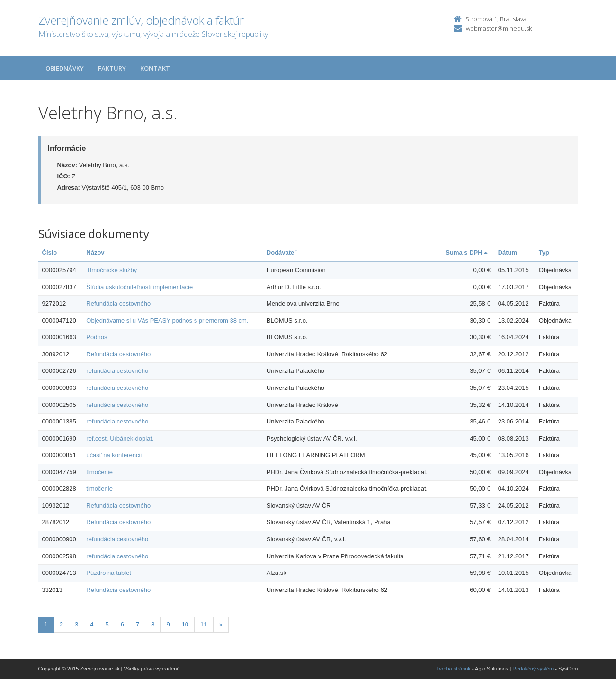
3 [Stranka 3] (76, 624)
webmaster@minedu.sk (499, 28)
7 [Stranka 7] (138, 624)
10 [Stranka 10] (185, 624)
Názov (95, 252)
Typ (544, 252)
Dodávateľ (282, 252)
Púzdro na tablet (109, 573)
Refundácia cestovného (118, 304)
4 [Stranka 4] (92, 624)
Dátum (508, 252)
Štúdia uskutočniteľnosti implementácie (139, 287)
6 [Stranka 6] (122, 624)
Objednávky (65, 68)
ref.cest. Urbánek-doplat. (120, 438)
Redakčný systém (533, 669)
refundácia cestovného (117, 371)
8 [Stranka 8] (153, 624)
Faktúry (112, 68)
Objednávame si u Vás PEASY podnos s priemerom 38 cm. (167, 321)
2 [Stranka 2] (61, 624)
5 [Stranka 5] (107, 624)
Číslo (50, 252)
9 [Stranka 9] (168, 624)
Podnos (97, 337)
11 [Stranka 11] (204, 624)
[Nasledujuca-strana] (221, 625)
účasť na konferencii (114, 455)
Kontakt (155, 68)
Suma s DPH (466, 252)
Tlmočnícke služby (112, 270)
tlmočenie (99, 472)
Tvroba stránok (453, 669)
